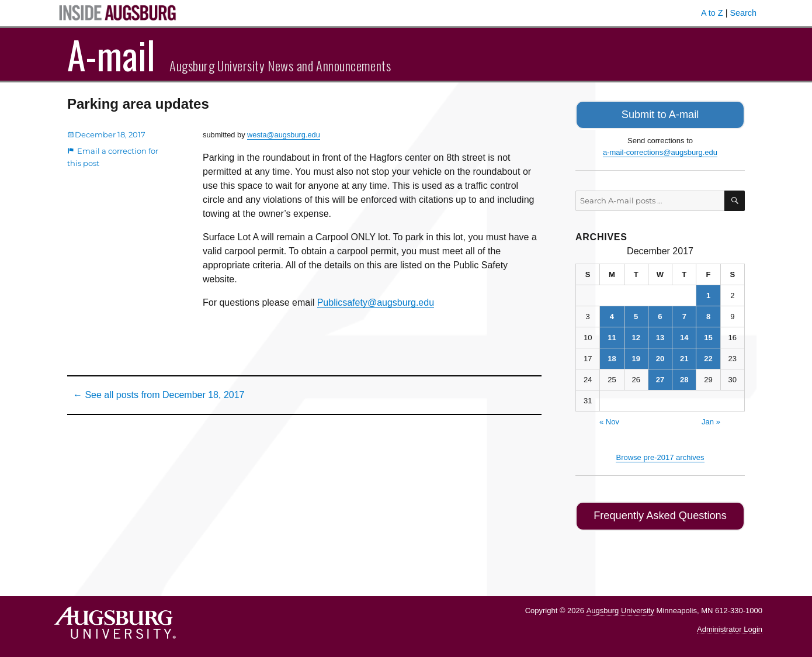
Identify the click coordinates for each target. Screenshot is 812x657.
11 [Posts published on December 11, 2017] (612, 335)
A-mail (111, 54)
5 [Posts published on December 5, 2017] (636, 314)
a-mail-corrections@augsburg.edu (660, 150)
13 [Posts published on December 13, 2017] (660, 335)
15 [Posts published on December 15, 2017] (708, 335)
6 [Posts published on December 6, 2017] (660, 314)
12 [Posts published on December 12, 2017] (636, 335)
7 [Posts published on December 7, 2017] (684, 314)
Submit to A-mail (660, 114)
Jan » (711, 419)
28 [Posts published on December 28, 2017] (684, 377)
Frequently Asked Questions (660, 513)
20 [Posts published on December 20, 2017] (660, 356)
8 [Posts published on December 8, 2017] (708, 314)
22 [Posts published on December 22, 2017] (708, 356)
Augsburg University (620, 606)
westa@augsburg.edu (284, 135)
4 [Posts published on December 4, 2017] (612, 314)
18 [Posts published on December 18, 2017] (612, 356)
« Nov (609, 419)
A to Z (712, 13)
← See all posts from (159, 395)
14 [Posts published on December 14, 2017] (684, 335)
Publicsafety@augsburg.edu (376, 302)
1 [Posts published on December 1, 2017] (708, 293)
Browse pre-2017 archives (660, 455)
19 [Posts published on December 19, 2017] (636, 356)
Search (743, 13)
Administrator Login (730, 625)
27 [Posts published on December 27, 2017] (660, 377)
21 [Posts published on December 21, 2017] (684, 356)
